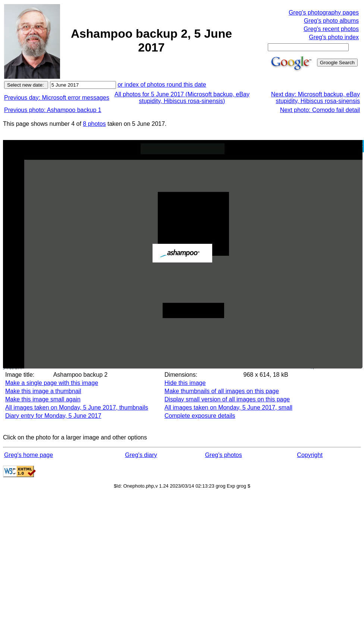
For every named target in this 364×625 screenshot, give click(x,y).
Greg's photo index (334, 37)
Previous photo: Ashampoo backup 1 (53, 110)
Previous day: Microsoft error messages (57, 98)
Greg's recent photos (331, 29)
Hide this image (185, 383)
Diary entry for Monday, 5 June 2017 (53, 416)
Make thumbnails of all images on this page (222, 391)
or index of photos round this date (162, 85)
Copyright (310, 455)
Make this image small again (43, 399)
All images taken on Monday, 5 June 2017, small (228, 408)
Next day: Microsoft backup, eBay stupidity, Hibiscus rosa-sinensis (316, 98)
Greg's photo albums (331, 21)
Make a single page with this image (52, 383)
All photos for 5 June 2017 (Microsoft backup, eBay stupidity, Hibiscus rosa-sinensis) (182, 98)
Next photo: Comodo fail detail (320, 110)
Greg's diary (141, 455)
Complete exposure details (200, 416)
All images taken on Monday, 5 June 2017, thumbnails (77, 408)
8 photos (94, 124)
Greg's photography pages (324, 13)
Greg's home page (29, 455)
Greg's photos (224, 455)
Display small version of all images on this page (227, 399)
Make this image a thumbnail (43, 391)
